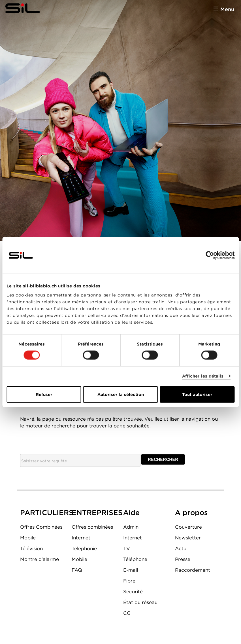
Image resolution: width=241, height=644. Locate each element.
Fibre (129, 581)
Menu (227, 9)
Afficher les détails (203, 376)
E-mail (131, 570)
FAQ (77, 570)
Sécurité (133, 592)
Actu (181, 548)
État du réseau (140, 602)
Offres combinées (92, 527)
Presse (183, 559)
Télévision (31, 548)
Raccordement (193, 570)
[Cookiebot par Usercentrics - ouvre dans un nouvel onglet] (210, 255)
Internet (81, 538)
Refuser (44, 394)
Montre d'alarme (40, 559)
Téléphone (135, 559)
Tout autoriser (197, 394)
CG (127, 613)
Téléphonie (84, 548)
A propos (191, 512)
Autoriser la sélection (121, 394)
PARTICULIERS (47, 512)
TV (127, 548)
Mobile (28, 538)
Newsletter (188, 538)
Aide (131, 512)
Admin (131, 527)
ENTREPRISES (97, 512)
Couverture (188, 527)
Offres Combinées (41, 527)
